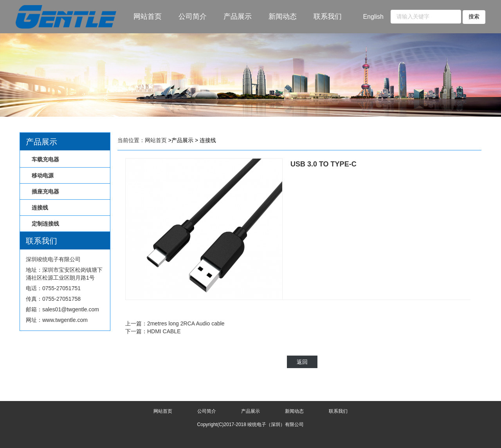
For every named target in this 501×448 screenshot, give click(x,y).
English (373, 17)
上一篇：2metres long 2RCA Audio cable (175, 323)
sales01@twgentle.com (71, 309)
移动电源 (43, 175)
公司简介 (193, 16)
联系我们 (328, 16)
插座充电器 (45, 191)
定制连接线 (45, 224)
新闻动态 (283, 16)
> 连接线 (205, 140)
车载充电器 (45, 159)
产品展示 (238, 16)
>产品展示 (181, 140)
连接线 (40, 208)
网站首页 (148, 16)
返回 (302, 362)
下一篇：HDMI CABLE (153, 331)
